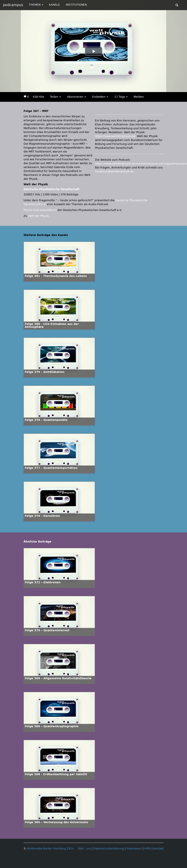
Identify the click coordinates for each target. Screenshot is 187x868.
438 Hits (38, 97)
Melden (139, 97)
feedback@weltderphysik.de (114, 172)
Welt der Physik (38, 216)
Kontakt (158, 849)
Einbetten (100, 97)
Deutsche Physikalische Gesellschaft (52, 189)
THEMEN (36, 5)
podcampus (13, 5)
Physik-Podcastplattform (40, 210)
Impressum (134, 849)
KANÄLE (54, 5)
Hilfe (148, 849)
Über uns (84, 849)
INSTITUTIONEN (76, 5)
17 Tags (121, 97)
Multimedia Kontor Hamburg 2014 (50, 849)
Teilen (55, 97)
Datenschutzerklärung (109, 849)
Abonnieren (77, 97)
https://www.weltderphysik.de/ (115, 136)
